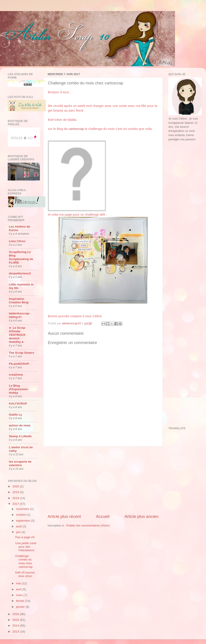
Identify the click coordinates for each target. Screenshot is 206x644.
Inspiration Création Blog (19, 301)
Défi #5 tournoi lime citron (25, 574)
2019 (16, 492)
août (19, 526)
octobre (21, 515)
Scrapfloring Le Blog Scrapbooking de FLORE (21, 257)
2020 (16, 486)
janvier (21, 607)
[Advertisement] (103, 480)
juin (19, 532)
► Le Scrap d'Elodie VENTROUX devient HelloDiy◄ (17, 335)
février (20, 601)
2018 (16, 498)
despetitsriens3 (20, 273)
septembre (23, 521)
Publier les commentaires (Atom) (88, 525)
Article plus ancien (141, 516)
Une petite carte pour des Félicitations (26, 547)
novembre (23, 509)
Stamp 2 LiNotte (20, 436)
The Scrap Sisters (21, 353)
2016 (16, 614)
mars (20, 595)
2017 (16, 504)
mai (19, 583)
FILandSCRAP (19, 364)
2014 (16, 626)
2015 (16, 620)
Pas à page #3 (25, 537)
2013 (16, 632)
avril (19, 589)
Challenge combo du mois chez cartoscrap (24, 561)
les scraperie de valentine (20, 463)
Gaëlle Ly (16, 415)
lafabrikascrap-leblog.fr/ (19, 315)
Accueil (103, 516)
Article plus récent (64, 516)
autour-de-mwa (20, 425)
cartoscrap (76, 129)
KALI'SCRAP (18, 404)
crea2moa (16, 375)
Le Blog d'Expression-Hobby (19, 389)
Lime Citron (17, 241)
